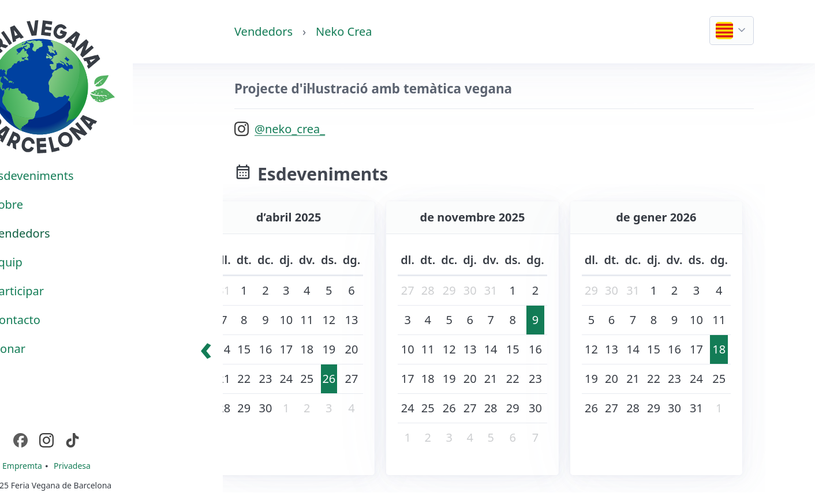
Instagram (98, 440)
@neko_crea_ (290, 129)
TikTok (124, 440)
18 (719, 349)
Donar (49, 349)
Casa (25, 26)
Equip (47, 262)
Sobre (48, 204)
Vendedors (263, 31)
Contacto (56, 320)
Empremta (63, 466)
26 (329, 379)
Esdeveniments (73, 176)
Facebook (72, 440)
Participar (58, 291)
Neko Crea (344, 31)
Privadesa (112, 466)
